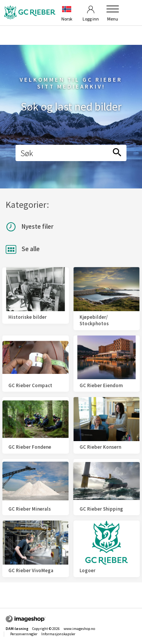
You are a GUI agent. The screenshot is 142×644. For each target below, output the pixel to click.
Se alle (23, 249)
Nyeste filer (30, 227)
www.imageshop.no (79, 629)
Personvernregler (24, 634)
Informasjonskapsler (58, 634)
